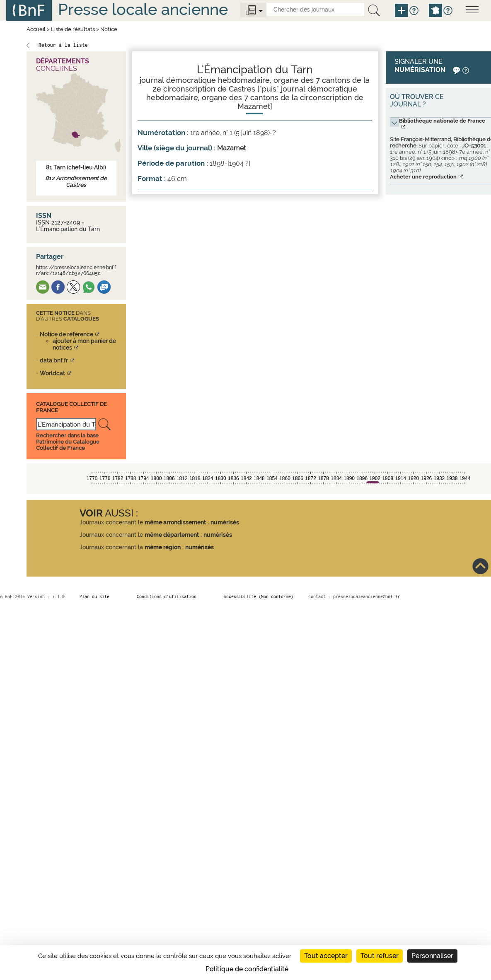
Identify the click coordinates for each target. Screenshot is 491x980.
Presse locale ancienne (143, 9)
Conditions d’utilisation (167, 596)
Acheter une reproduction (423, 177)
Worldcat (52, 373)
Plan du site (94, 596)
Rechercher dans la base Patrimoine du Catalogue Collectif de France (68, 442)
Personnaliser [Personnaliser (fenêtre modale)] (432, 956)
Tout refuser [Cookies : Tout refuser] (380, 956)
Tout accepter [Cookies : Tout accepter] (326, 956)
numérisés (225, 522)
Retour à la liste (63, 45)
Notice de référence (67, 334)
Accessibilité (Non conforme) (259, 596)
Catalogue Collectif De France (71, 407)
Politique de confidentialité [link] (247, 969)
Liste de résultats (73, 29)
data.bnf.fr (54, 360)
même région (163, 547)
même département (172, 535)
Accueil (36, 29)
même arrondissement (175, 522)
